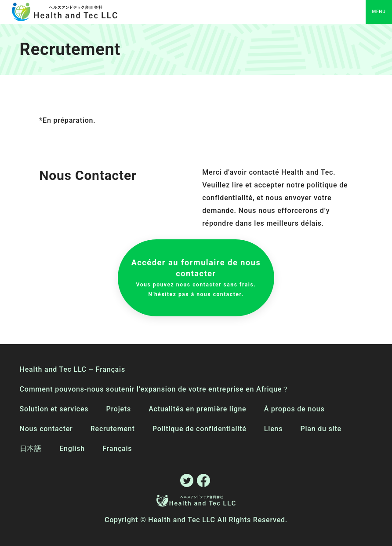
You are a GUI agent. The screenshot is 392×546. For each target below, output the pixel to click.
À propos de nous (294, 409)
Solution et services (54, 409)
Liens (273, 429)
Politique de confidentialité (200, 429)
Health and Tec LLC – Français (73, 369)
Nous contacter (46, 429)
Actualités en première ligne (197, 409)
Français (117, 449)
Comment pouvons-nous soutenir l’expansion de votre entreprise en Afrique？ (154, 389)
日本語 (31, 449)
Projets (119, 409)
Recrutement (113, 429)
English (72, 449)
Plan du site (321, 429)
